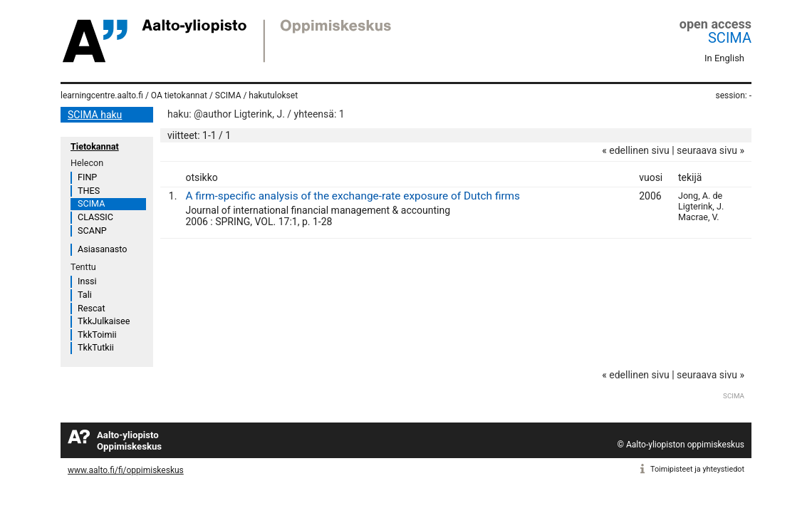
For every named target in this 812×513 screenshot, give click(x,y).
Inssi (87, 281)
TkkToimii (97, 335)
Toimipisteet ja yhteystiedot (697, 469)
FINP (87, 177)
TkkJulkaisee (104, 321)
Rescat (92, 308)
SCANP (92, 230)
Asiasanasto (102, 249)
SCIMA (730, 38)
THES (89, 191)
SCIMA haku (95, 115)
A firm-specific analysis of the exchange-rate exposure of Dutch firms (353, 196)
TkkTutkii (96, 347)
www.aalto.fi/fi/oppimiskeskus (126, 470)
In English (724, 58)
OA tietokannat (179, 95)
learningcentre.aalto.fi (102, 95)
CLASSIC (95, 217)
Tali (85, 295)
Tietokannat (95, 146)
